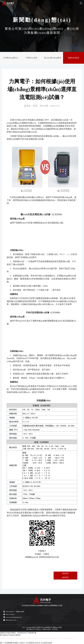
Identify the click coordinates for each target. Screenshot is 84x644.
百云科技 (55, 629)
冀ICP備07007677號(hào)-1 (34, 629)
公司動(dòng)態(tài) (11, 58)
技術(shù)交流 (73, 58)
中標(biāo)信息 (32, 58)
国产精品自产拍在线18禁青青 (10, 635)
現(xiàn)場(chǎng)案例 (53, 58)
